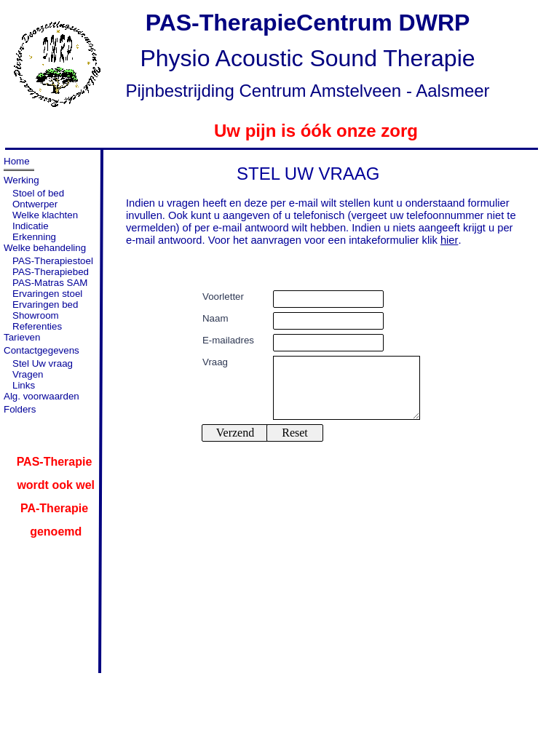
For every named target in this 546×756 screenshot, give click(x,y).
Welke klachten (45, 215)
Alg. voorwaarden (41, 396)
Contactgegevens (41, 350)
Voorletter (223, 297)
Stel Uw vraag (43, 363)
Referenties (37, 326)
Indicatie (31, 226)
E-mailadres (228, 340)
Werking (21, 180)
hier (450, 240)
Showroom (36, 315)
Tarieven (22, 337)
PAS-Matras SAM (50, 283)
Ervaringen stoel (47, 294)
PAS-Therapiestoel (53, 261)
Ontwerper (35, 204)
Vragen (28, 374)
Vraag (215, 362)
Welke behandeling (45, 248)
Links (24, 385)
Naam (215, 318)
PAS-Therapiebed (51, 272)
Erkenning (34, 237)
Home (17, 161)
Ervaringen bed (45, 305)
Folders (20, 409)
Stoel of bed (38, 193)
